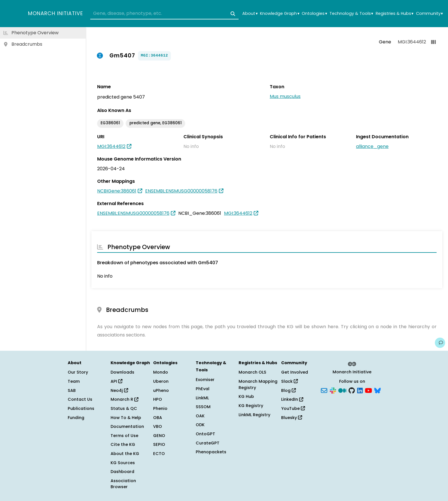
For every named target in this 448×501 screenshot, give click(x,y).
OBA (158, 418)
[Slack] (333, 390)
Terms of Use (124, 436)
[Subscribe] (324, 390)
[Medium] (342, 390)
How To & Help (126, 418)
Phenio (160, 408)
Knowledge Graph (280, 14)
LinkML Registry (254, 415)
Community (429, 14)
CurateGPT (208, 443)
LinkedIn (292, 399)
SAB (72, 390)
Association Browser (123, 484)
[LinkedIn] (360, 390)
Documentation (127, 426)
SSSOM (203, 407)
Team (74, 381)
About (250, 14)
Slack (289, 381)
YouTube (293, 408)
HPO (158, 399)
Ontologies (314, 14)
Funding (76, 418)
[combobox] (164, 14)
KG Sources (123, 463)
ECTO (159, 454)
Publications (81, 408)
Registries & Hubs (395, 14)
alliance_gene (372, 146)
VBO (158, 426)
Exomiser (205, 380)
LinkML (202, 398)
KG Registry (251, 406)
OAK (200, 416)
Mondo (161, 372)
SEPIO (159, 444)
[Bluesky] (377, 390)
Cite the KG (123, 444)
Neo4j (119, 390)
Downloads (122, 372)
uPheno (161, 390)
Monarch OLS (252, 372)
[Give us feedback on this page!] (440, 343)
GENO (159, 436)
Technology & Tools (351, 14)
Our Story (78, 372)
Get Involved (295, 372)
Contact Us (80, 399)
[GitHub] (352, 390)
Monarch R (124, 399)
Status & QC (124, 408)
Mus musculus (285, 96)
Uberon (161, 381)
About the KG (125, 454)
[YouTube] (368, 390)
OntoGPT (205, 434)
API (116, 381)
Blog (288, 390)
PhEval (203, 389)
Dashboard (122, 472)
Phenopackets (211, 452)
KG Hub (246, 396)
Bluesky (292, 418)
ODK (200, 425)
